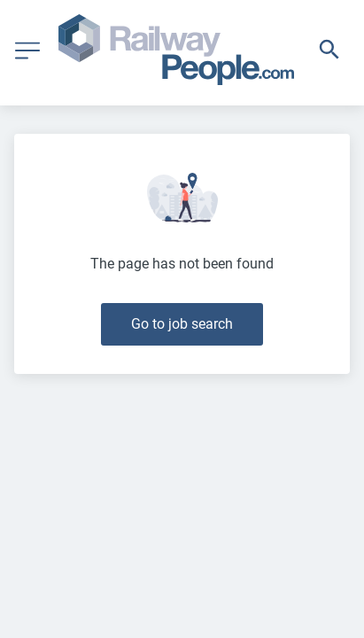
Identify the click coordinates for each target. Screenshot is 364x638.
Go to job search (182, 324)
